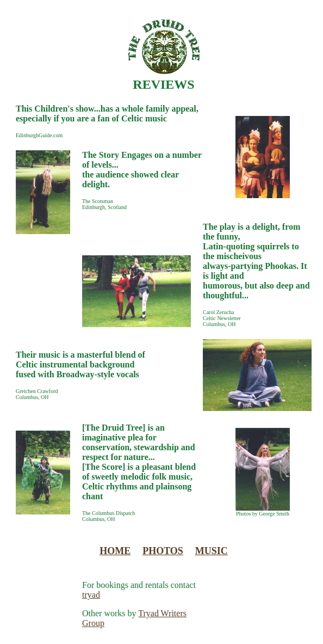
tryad (91, 595)
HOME (115, 551)
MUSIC (212, 551)
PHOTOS (163, 551)
